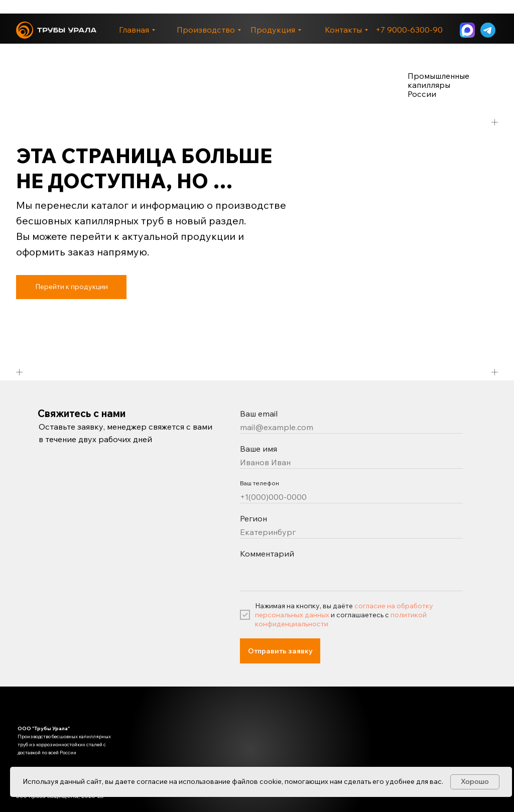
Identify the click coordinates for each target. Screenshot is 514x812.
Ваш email (259, 414)
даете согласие (141, 781)
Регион (253, 518)
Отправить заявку (280, 651)
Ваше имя (259, 449)
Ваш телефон (260, 483)
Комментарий (267, 554)
